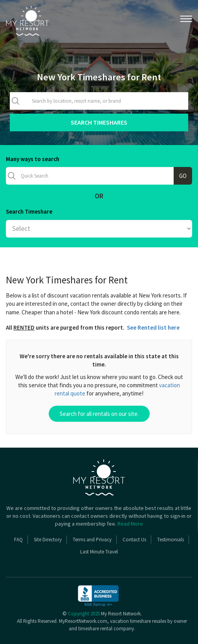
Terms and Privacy (92, 540)
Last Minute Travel (99, 552)
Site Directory (48, 540)
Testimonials (170, 540)
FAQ (18, 540)
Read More (130, 524)
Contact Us (134, 540)
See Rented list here (153, 327)
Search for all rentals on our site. (99, 414)
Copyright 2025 (84, 614)
